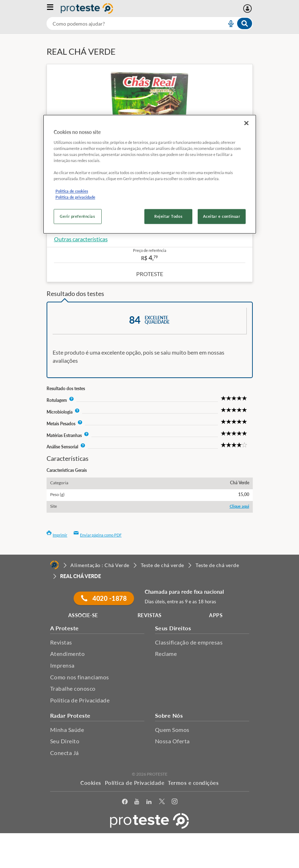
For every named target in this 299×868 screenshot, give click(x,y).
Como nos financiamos (80, 677)
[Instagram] (175, 803)
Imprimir (57, 535)
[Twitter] (162, 803)
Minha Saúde (67, 730)
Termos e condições (193, 783)
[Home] (54, 565)
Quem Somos (172, 730)
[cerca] (128, 23)
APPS (216, 615)
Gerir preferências (77, 216)
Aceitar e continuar (222, 216)
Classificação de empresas (189, 642)
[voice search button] (228, 23)
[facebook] (125, 803)
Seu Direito (65, 741)
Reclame (166, 654)
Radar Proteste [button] (70, 715)
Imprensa (62, 665)
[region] (150, 174)
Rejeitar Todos (168, 216)
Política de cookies (72, 191)
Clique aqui (239, 506)
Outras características (81, 239)
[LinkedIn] (149, 803)
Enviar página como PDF (98, 535)
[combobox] (150, 23)
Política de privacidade (75, 197)
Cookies (91, 783)
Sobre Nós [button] (169, 715)
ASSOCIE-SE (83, 615)
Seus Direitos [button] (173, 628)
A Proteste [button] (65, 628)
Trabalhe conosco (73, 688)
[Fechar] (246, 123)
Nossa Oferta (172, 741)
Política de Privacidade (80, 700)
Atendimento (68, 654)
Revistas (61, 642)
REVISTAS (150, 615)
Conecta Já (65, 753)
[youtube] (137, 803)
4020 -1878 (104, 598)
